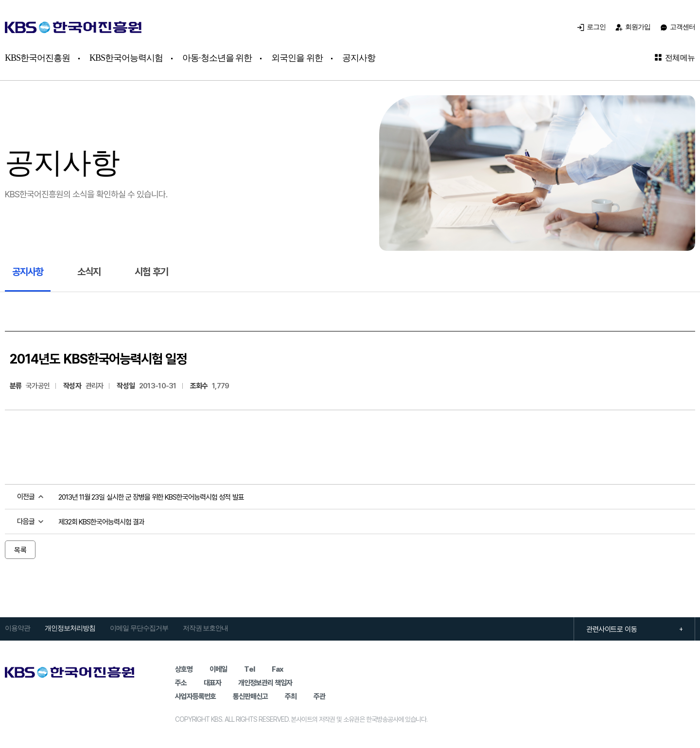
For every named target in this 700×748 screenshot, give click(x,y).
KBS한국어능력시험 (126, 58)
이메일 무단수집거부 (139, 628)
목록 (20, 550)
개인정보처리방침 (70, 628)
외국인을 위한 (297, 58)
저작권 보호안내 (206, 628)
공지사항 (359, 58)
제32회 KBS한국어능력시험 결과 (101, 522)
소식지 (89, 271)
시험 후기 (151, 271)
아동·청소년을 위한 (217, 58)
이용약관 (17, 628)
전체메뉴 (674, 57)
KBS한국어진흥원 (37, 58)
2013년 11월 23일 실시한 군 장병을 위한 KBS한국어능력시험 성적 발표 (151, 497)
